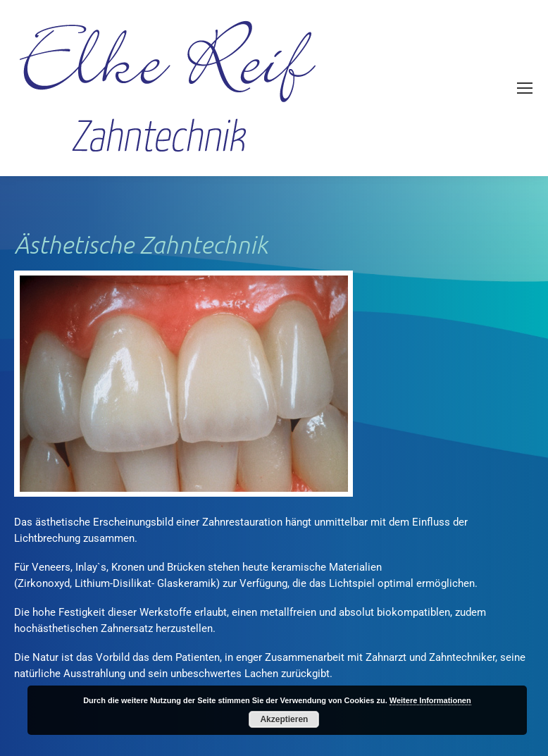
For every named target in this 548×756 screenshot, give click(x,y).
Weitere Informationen (430, 700)
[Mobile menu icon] (525, 88)
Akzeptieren (284, 719)
